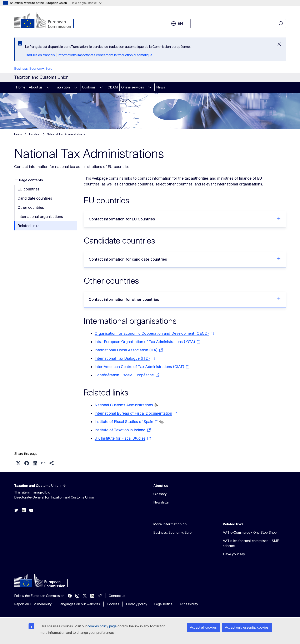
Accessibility (189, 604)
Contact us (117, 596)
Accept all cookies (203, 627)
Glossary (160, 494)
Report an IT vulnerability (33, 604)
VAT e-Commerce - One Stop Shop (250, 532)
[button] (18, 463)
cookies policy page (102, 626)
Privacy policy (137, 604)
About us (36, 87)
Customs (89, 87)
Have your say (234, 554)
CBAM (113, 87)
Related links (28, 226)
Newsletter (161, 502)
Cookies (113, 604)
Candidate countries (35, 198)
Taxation (62, 87)
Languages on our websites (79, 604)
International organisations (40, 217)
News (161, 87)
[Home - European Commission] (48, 21)
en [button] (177, 24)
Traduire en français (40, 55)
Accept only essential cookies (247, 627)
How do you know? (86, 3)
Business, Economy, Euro (33, 68)
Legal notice (163, 604)
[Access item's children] (48, 87)
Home (21, 87)
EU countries (28, 189)
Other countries (31, 207)
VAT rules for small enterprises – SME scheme (251, 543)
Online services (133, 87)
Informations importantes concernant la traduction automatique (105, 55)
